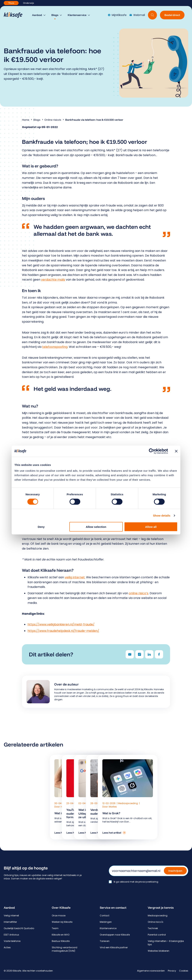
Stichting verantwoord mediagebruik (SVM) (64, 949)
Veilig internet (11, 916)
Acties (7, 947)
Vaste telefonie (12, 941)
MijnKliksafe (117, 15)
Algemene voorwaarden (151, 971)
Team (55, 928)
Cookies (184, 971)
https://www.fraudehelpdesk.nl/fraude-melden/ (63, 631)
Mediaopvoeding (128, 803)
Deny (41, 527)
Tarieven (105, 941)
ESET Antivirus (11, 935)
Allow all (151, 527)
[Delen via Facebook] (159, 654)
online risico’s (139, 593)
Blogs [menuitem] (55, 15)
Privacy (172, 971)
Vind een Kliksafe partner (114, 947)
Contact (105, 916)
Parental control (157, 935)
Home (26, 120)
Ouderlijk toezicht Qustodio (19, 928)
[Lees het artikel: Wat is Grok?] (114, 833)
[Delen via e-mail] (130, 654)
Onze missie (59, 916)
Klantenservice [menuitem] (77, 15)
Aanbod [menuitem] (37, 15)
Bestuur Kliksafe (61, 941)
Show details (162, 515)
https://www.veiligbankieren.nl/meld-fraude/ (61, 624)
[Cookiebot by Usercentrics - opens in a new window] (152, 451)
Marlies (113, 807)
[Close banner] (176, 451)
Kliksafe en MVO (61, 935)
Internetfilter (10, 922)
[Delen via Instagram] (139, 654)
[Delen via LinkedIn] (149, 654)
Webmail (137, 15)
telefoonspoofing (55, 347)
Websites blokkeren (159, 951)
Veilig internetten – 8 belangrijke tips (166, 943)
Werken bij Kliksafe (62, 922)
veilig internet (75, 577)
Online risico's (53, 120)
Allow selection (96, 527)
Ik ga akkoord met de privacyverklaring (136, 882)
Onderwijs (28, 3)
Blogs (37, 120)
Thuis (11, 3)
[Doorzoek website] (152, 15)
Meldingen (106, 922)
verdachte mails (53, 280)
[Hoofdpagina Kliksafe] (15, 15)
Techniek (153, 928)
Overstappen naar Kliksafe (115, 935)
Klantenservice (108, 928)
